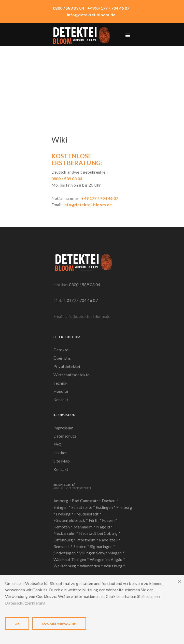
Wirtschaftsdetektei (72, 375)
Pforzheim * (88, 540)
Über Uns (62, 358)
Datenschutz (65, 436)
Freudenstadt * (88, 514)
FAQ (58, 444)
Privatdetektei (67, 366)
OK (17, 624)
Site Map (62, 461)
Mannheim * (85, 527)
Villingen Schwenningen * (102, 553)
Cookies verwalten (59, 624)
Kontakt (61, 400)
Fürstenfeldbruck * (71, 520)
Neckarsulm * (66, 533)
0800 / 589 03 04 (84, 284)
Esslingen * (106, 507)
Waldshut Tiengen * (72, 559)
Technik (61, 383)
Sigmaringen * (103, 546)
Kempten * (63, 527)
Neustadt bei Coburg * (100, 533)
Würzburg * (115, 566)
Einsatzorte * (83, 507)
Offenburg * (65, 540)
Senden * (82, 546)
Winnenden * (92, 566)
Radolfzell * (110, 540)
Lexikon (61, 452)
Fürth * (96, 520)
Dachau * (110, 501)
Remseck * (63, 546)
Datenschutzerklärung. (26, 603)
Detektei (62, 350)
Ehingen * (62, 507)
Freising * (65, 514)
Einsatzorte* (73, 486)
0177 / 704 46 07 (82, 300)
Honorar (61, 391)
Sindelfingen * (66, 553)
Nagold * (104, 527)
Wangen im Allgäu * (108, 559)
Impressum (63, 428)
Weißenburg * (67, 566)
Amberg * (63, 501)
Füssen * (110, 520)
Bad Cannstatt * (87, 501)
